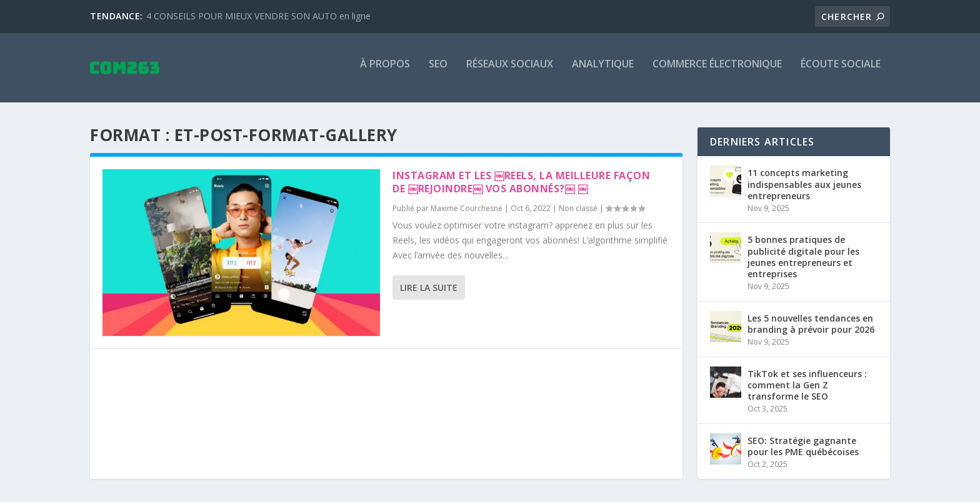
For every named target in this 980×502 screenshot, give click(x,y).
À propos (385, 73)
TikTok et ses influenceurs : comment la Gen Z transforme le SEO (807, 392)
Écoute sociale (841, 73)
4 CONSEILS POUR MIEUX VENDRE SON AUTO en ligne (258, 16)
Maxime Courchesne (467, 216)
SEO (438, 73)
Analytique (603, 73)
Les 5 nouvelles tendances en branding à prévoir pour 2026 (811, 332)
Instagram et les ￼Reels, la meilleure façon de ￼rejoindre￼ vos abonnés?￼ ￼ (521, 190)
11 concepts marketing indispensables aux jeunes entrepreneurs (804, 192)
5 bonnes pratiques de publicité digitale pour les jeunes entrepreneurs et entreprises (803, 265)
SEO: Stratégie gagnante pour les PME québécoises (803, 454)
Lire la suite (429, 295)
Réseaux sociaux (510, 73)
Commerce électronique (717, 73)
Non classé (578, 216)
